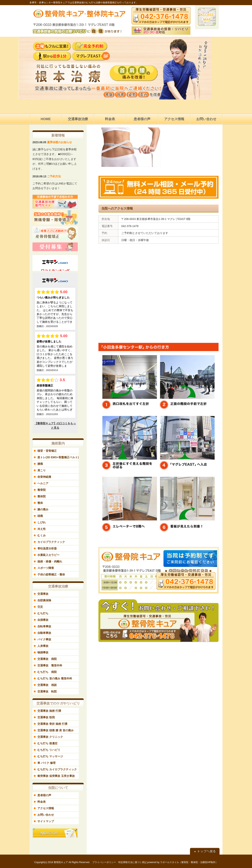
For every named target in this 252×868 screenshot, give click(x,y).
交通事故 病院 (47, 659)
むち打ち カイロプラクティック (57, 769)
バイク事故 (44, 639)
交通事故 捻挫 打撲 (49, 711)
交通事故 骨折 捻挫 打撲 (52, 724)
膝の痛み (43, 509)
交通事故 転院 (47, 691)
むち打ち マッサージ (50, 756)
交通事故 (43, 594)
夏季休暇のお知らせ (59, 142)
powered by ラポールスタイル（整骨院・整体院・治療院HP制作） (183, 862)
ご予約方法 (54, 176)
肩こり (42, 470)
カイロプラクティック (51, 542)
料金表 (42, 802)
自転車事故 (44, 626)
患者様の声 (44, 795)
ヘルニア (43, 483)
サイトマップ (46, 821)
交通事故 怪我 (46, 717)
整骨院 (42, 490)
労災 (40, 607)
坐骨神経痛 (44, 477)
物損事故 (43, 652)
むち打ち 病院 (47, 672)
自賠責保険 (44, 600)
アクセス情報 (46, 808)
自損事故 (43, 620)
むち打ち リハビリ (49, 750)
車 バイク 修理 (46, 763)
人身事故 (43, 646)
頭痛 (40, 516)
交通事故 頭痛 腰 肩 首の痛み (56, 730)
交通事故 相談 (47, 685)
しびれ (42, 522)
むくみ (42, 535)
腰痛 (40, 464)
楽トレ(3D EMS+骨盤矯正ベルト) (58, 457)
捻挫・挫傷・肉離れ (50, 561)
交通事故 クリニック (50, 737)
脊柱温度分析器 (47, 548)
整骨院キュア (61, 862)
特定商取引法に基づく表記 (132, 862)
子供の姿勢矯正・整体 (51, 574)
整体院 (42, 496)
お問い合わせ (46, 815)
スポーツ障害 (46, 568)
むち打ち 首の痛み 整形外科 (55, 678)
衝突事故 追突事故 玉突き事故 (56, 776)
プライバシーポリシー (104, 862)
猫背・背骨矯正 (47, 451)
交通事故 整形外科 (50, 665)
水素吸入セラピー (48, 555)
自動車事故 (44, 633)
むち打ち (43, 613)
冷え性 (42, 529)
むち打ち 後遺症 (47, 743)
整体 (40, 503)
